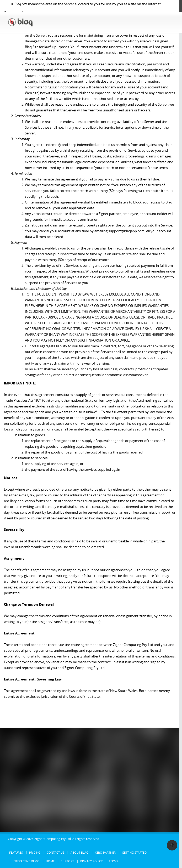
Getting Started (134, 852)
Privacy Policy (91, 861)
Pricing (35, 852)
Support (67, 861)
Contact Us (55, 852)
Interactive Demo (26, 861)
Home (50, 861)
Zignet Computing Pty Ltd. (53, 839)
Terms (113, 861)
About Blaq (80, 852)
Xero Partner (105, 852)
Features (16, 852)
